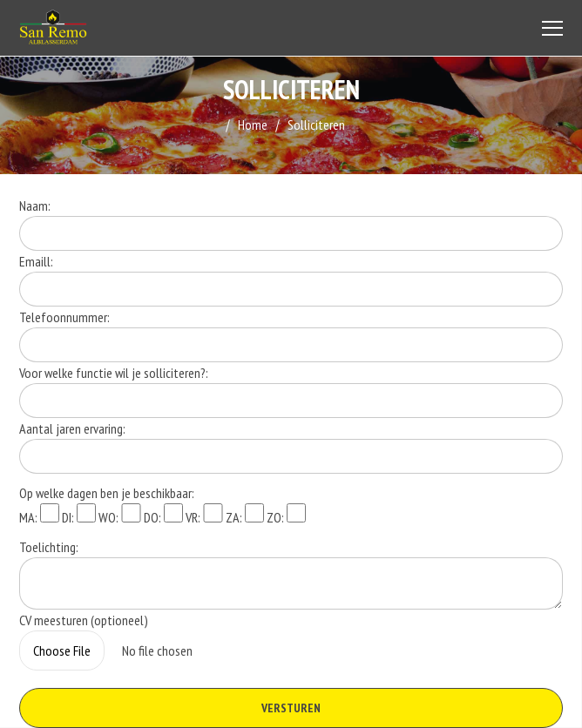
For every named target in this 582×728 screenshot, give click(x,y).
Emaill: (36, 261)
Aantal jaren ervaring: (72, 428)
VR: (204, 515)
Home (253, 125)
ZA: (245, 515)
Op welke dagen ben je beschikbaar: (107, 493)
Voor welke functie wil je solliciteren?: (114, 373)
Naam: (35, 206)
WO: (119, 515)
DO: (163, 515)
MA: (39, 515)
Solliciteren (316, 125)
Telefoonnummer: (64, 317)
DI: (79, 515)
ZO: (286, 515)
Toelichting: (49, 547)
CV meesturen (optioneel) (84, 620)
